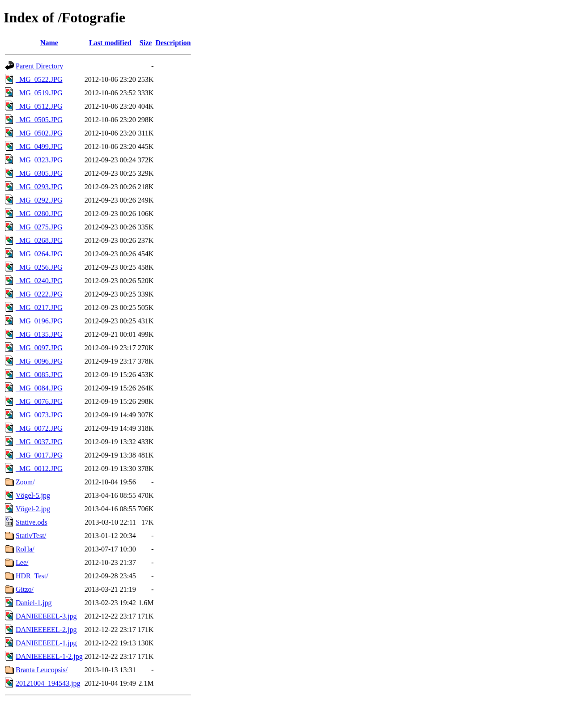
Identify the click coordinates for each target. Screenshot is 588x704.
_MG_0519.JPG (39, 93)
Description (173, 43)
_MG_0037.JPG (39, 442)
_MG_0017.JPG (39, 455)
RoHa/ (25, 549)
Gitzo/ (25, 589)
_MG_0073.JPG (39, 415)
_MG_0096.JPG (39, 361)
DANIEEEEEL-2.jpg (46, 630)
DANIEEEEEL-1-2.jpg (49, 656)
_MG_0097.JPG (39, 348)
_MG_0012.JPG (39, 469)
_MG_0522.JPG (39, 79)
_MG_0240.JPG (39, 281)
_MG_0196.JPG (39, 321)
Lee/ (22, 562)
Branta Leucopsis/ (42, 670)
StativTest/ (31, 536)
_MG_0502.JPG (39, 133)
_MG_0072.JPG (39, 428)
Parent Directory (39, 66)
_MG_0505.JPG (39, 120)
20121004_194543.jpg (48, 683)
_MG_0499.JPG (39, 146)
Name (49, 43)
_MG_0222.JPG (39, 294)
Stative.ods (32, 522)
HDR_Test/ (32, 576)
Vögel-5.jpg (33, 495)
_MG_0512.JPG (39, 106)
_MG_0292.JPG (39, 200)
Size (146, 43)
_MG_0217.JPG (39, 307)
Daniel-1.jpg (34, 603)
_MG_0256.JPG (39, 267)
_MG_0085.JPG (39, 375)
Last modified (110, 43)
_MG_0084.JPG (39, 388)
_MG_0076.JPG (39, 401)
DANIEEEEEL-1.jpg (46, 643)
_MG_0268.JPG (39, 240)
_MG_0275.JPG (39, 227)
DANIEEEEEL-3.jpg (46, 616)
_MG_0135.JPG (39, 334)
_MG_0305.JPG (39, 173)
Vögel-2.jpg (33, 509)
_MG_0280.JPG (39, 214)
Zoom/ (25, 482)
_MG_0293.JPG (39, 187)
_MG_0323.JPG (39, 160)
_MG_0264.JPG (39, 254)
